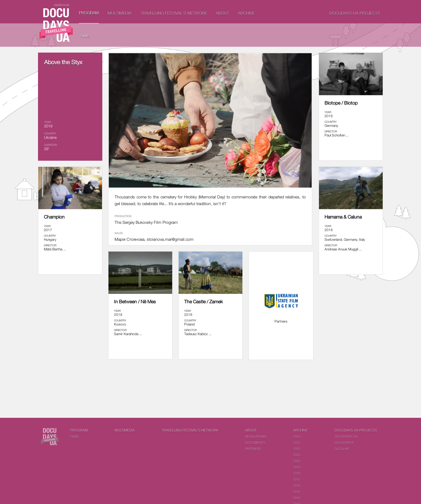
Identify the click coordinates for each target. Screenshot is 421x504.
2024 (297, 436)
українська (62, 5)
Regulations (256, 436)
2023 (297, 442)
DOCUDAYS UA (346, 436)
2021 (297, 455)
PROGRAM (89, 13)
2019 (297, 467)
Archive (246, 13)
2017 (297, 479)
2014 (297, 498)
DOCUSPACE (344, 442)
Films (85, 36)
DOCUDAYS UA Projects (355, 13)
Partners (253, 449)
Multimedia (120, 13)
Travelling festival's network (174, 13)
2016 (297, 485)
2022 (297, 449)
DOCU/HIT (342, 449)
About (222, 13)
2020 (297, 461)
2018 (297, 473)
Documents (255, 442)
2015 (297, 492)
